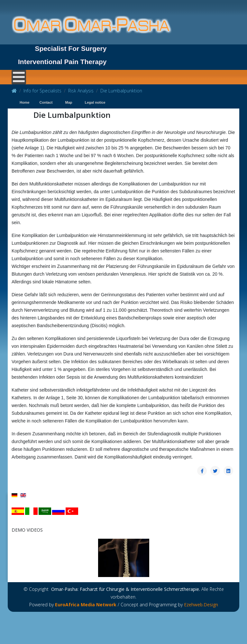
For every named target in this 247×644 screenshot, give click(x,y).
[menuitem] (23, 103)
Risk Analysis (81, 91)
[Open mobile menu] (19, 77)
